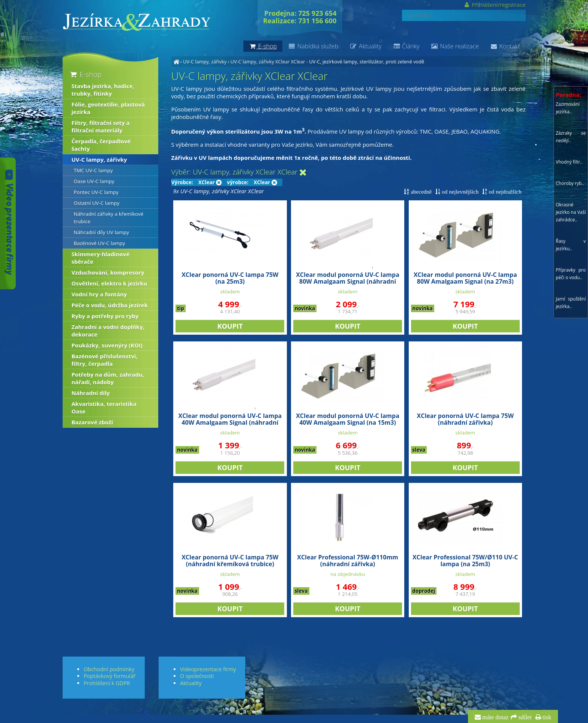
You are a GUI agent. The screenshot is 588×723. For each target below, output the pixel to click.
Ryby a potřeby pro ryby (105, 316)
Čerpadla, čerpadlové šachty (101, 145)
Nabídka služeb (313, 46)
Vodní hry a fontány (99, 294)
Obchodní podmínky (109, 669)
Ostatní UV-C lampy (97, 203)
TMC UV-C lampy (93, 170)
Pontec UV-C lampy (96, 192)
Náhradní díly (91, 393)
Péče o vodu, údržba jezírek (110, 305)
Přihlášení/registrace (494, 5)
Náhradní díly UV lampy (102, 232)
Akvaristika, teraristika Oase (104, 407)
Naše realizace (455, 46)
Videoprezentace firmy (208, 669)
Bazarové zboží (92, 422)
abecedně (420, 192)
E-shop (85, 74)
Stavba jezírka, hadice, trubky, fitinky (103, 90)
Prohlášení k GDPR (107, 683)
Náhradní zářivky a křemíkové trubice (109, 218)
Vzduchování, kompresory (108, 272)
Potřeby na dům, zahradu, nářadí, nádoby (108, 378)
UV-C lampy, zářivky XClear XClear (268, 62)
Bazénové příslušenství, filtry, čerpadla (105, 360)
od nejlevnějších (459, 192)
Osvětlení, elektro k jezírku (109, 283)
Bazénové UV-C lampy (100, 243)
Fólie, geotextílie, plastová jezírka (108, 108)
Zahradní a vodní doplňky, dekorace (108, 331)
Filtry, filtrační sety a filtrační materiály (101, 126)
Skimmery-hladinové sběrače (101, 258)
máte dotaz (495, 717)
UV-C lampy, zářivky (205, 62)
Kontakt (505, 46)
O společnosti (197, 676)
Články (406, 46)
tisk (546, 717)
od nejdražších (504, 192)
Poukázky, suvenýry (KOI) (107, 345)
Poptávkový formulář (109, 676)
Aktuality (365, 46)
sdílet (524, 717)
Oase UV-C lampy (94, 181)
